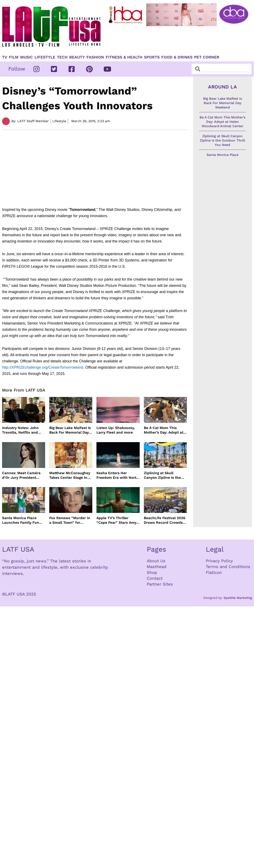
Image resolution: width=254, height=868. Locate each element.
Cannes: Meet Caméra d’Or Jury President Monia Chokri (21, 475)
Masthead (157, 567)
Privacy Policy (219, 561)
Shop (152, 572)
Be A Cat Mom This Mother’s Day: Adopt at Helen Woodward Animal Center (165, 430)
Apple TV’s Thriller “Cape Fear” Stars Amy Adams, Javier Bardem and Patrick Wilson (116, 520)
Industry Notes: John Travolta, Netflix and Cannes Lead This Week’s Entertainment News (22, 430)
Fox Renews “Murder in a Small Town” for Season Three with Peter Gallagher (70, 520)
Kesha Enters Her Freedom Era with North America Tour (118, 475)
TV (5, 57)
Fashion (95, 57)
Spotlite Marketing (238, 598)
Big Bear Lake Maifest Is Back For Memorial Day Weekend (70, 430)
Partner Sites (160, 584)
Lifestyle (45, 57)
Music (27, 57)
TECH (62, 57)
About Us (156, 561)
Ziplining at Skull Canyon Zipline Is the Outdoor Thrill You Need (165, 475)
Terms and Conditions (228, 567)
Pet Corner (207, 57)
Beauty (77, 57)
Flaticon (214, 572)
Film (14, 57)
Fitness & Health (124, 57)
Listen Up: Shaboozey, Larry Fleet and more (116, 430)
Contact (155, 578)
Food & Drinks (177, 57)
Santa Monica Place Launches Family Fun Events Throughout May (23, 520)
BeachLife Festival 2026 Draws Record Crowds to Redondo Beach (165, 520)
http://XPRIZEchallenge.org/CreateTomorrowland (43, 367)
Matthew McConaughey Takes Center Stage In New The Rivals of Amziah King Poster (70, 475)
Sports (152, 57)
